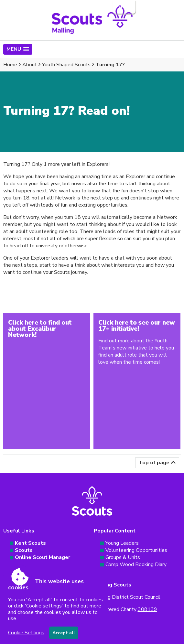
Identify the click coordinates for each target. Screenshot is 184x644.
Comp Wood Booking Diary (136, 564)
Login (124, 7)
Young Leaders (122, 543)
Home (10, 65)
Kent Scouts (30, 543)
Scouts (24, 550)
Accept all (64, 633)
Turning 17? (110, 65)
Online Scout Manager (43, 557)
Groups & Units (123, 557)
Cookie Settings (26, 633)
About (30, 65)
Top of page (154, 463)
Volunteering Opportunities (136, 550)
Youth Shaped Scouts (66, 65)
